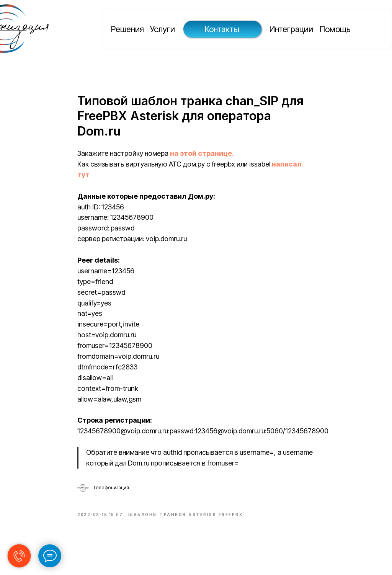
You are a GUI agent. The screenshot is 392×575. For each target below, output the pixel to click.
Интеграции (291, 29)
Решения (127, 29)
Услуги (163, 29)
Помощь (335, 29)
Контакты (222, 29)
